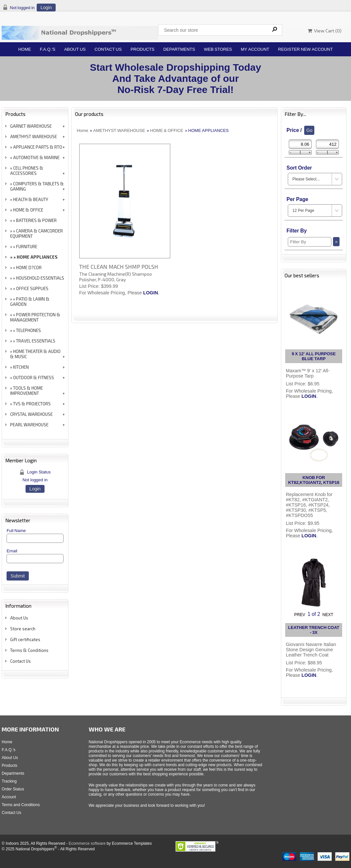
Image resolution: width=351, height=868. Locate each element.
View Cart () (325, 31)
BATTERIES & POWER (36, 220)
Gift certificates (25, 639)
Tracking (9, 781)
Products (143, 49)
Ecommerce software (87, 843)
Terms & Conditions (29, 650)
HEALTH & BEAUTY (31, 199)
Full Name (16, 531)
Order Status (13, 789)
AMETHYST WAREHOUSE (34, 137)
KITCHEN (21, 367)
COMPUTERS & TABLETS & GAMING (37, 186)
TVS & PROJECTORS (32, 404)
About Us (75, 49)
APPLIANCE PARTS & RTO (38, 147)
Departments (179, 49)
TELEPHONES (28, 330)
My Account (255, 49)
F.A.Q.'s (48, 49)
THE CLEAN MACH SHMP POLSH (119, 267)
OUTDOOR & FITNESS (34, 378)
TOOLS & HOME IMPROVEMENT (27, 391)
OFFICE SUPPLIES (32, 288)
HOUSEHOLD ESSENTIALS (40, 278)
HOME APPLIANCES (37, 257)
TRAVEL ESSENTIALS (36, 341)
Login (46, 8)
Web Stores (218, 49)
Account (9, 797)
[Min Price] (300, 144)
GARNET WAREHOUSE (31, 126)
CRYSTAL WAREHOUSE (31, 414)
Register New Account (305, 49)
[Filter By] (310, 242)
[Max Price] (327, 144)
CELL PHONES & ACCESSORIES (27, 171)
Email (12, 551)
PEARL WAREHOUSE (29, 425)
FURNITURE (27, 247)
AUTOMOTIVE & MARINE (36, 157)
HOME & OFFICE (28, 210)
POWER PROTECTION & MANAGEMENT (35, 317)
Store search (23, 629)
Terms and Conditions (21, 805)
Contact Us (108, 49)
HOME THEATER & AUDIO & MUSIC (35, 354)
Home (25, 49)
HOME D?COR (29, 268)
